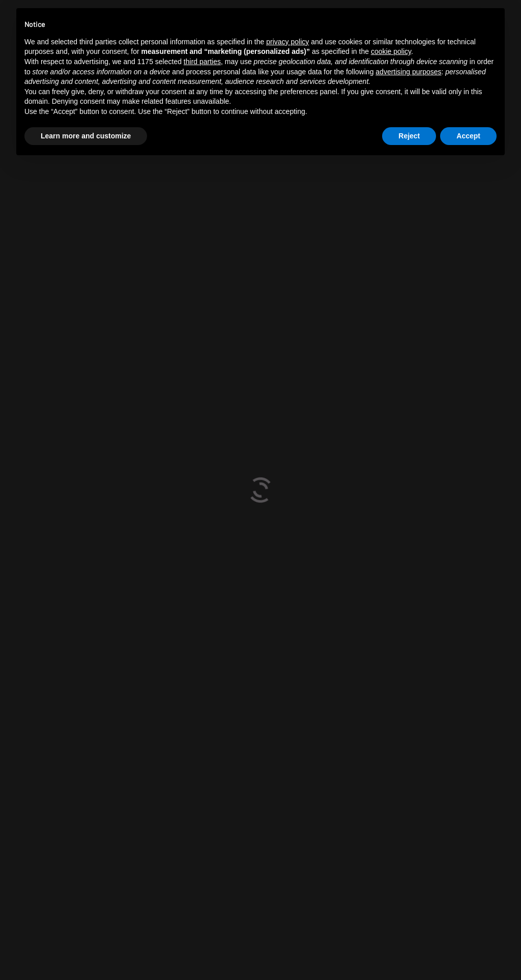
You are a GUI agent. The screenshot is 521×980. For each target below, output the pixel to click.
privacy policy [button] (287, 42)
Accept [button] (468, 136)
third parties (202, 62)
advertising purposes (408, 72)
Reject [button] (409, 136)
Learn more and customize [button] (86, 136)
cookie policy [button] (391, 51)
